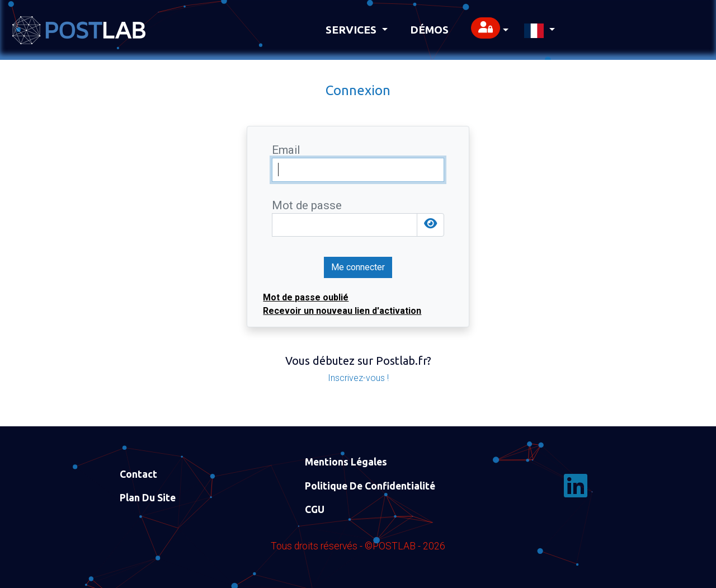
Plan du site (148, 498)
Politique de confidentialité (370, 486)
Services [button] (352, 30)
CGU (315, 509)
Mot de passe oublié (306, 297)
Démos (429, 30)
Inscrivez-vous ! (358, 378)
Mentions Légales (346, 462)
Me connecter (358, 267)
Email (286, 150)
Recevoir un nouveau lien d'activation (342, 311)
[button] (490, 30)
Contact (138, 474)
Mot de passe (307, 206)
